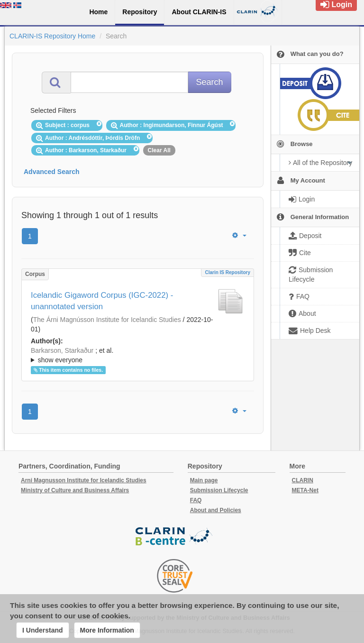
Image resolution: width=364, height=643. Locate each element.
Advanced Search (52, 172)
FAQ (196, 500)
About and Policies (216, 510)
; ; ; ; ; (138, 355)
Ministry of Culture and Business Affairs (75, 490)
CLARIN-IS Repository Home (52, 36)
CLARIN (303, 480)
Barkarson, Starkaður (62, 350)
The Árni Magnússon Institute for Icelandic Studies (107, 320)
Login (336, 5)
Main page (204, 480)
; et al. (138, 356)
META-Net (305, 490)
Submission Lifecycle (219, 490)
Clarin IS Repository (227, 272)
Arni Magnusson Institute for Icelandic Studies (84, 480)
